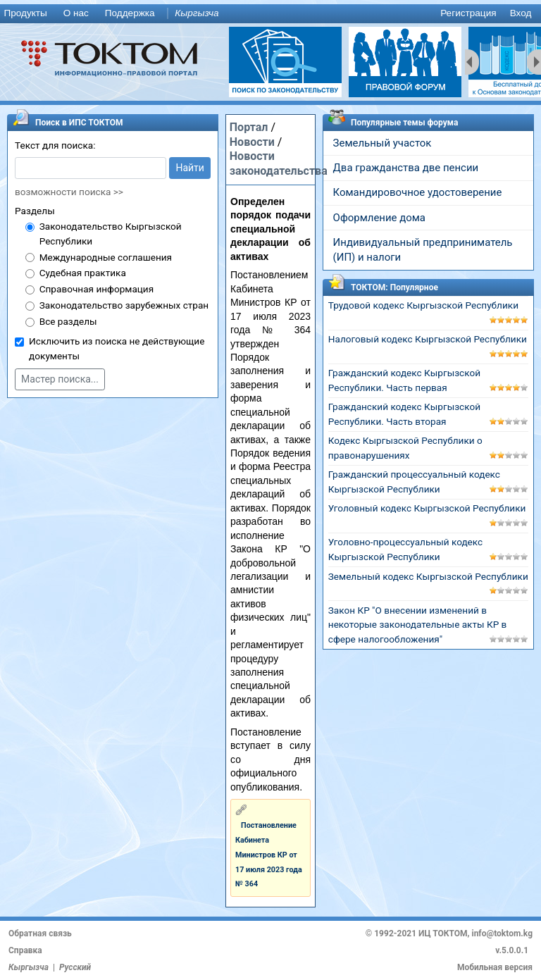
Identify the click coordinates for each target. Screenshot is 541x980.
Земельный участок (383, 143)
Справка (25, 950)
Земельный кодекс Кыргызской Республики (428, 576)
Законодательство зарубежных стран (124, 305)
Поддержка (130, 13)
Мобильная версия (495, 967)
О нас (76, 13)
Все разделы (68, 321)
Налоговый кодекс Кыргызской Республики (428, 339)
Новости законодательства (279, 163)
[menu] (270, 14)
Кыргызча (197, 13)
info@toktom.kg (502, 934)
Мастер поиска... (60, 379)
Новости (252, 142)
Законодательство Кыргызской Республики (111, 234)
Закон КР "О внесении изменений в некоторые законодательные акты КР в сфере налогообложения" (418, 625)
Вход (521, 13)
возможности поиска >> (69, 192)
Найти (190, 168)
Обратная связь (40, 934)
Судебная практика (83, 273)
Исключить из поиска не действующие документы (117, 348)
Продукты (25, 13)
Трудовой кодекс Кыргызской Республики (423, 305)
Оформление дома (379, 218)
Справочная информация (97, 289)
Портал (249, 127)
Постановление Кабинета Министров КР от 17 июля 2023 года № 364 (269, 855)
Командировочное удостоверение (418, 192)
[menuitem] (28, 14)
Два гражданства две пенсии (406, 168)
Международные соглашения (106, 257)
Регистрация (468, 13)
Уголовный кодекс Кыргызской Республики (427, 508)
